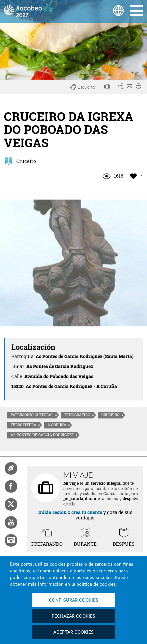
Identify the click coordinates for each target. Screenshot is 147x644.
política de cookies (96, 584)
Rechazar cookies (73, 616)
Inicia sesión (52, 512)
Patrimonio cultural (32, 415)
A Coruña (57, 425)
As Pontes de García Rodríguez (42, 435)
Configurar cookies (73, 600)
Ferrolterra (23, 425)
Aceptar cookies (73, 632)
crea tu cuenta (87, 512)
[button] (85, 87)
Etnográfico (77, 415)
